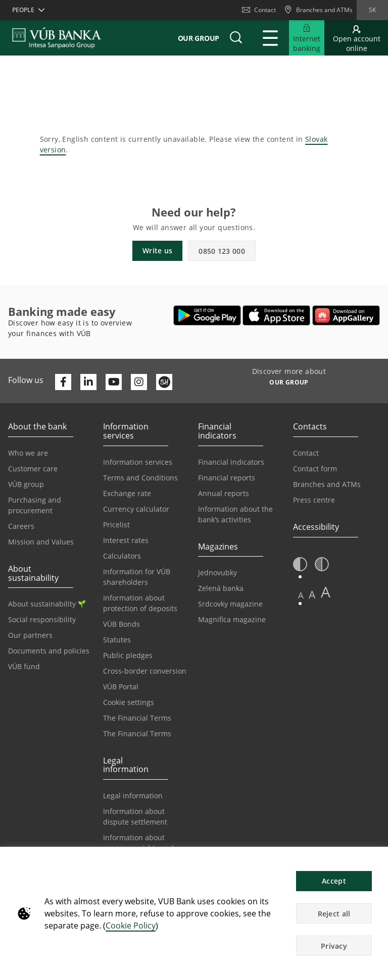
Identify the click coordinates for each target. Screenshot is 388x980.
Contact (259, 10)
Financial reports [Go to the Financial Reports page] (227, 478)
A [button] (301, 595)
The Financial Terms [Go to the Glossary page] (137, 733)
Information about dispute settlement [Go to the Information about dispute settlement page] (135, 816)
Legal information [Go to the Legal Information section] (133, 796)
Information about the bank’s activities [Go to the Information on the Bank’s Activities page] (235, 514)
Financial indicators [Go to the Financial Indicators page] (231, 462)
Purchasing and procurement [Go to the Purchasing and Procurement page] (35, 505)
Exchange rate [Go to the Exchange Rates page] (127, 493)
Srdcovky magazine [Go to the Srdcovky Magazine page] (230, 604)
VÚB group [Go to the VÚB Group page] (26, 484)
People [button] (23, 10)
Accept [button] (334, 881)
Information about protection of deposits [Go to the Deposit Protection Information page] (140, 603)
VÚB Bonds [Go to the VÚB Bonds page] (122, 624)
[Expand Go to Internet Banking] (307, 38)
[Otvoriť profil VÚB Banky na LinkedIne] (88, 382)
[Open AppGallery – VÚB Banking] (346, 315)
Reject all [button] (334, 914)
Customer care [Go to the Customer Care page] (33, 469)
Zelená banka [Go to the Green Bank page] (221, 588)
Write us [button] (157, 251)
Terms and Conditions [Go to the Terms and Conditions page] (140, 478)
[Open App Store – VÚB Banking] (277, 315)
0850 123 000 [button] (222, 251)
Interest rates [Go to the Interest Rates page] (126, 540)
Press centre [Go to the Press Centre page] (314, 500)
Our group (199, 38)
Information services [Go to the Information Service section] (138, 462)
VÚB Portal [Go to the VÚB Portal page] (121, 687)
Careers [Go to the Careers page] (21, 526)
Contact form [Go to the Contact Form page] (315, 469)
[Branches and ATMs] (318, 10)
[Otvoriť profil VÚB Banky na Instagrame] (139, 382)
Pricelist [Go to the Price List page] (116, 525)
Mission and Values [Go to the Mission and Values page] (41, 542)
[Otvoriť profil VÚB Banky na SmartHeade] (164, 382)
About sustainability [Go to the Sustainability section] (47, 604)
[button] (236, 38)
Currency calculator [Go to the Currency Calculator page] (136, 509)
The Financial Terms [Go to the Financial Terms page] (137, 718)
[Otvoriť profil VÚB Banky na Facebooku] (63, 382)
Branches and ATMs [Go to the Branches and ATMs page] (327, 484)
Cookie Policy (131, 925)
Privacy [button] (334, 946)
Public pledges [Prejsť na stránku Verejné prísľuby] (128, 655)
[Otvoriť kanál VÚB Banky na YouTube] (114, 382)
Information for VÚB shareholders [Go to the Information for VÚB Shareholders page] (137, 577)
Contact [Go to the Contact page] (306, 453)
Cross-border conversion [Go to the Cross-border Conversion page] (145, 671)
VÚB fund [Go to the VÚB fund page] (24, 666)
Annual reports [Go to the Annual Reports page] (224, 493)
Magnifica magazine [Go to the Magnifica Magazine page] (232, 619)
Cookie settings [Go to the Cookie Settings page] (129, 702)
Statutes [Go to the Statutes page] (117, 640)
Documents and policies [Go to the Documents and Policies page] (49, 651)
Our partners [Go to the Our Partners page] (30, 635)
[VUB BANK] (57, 38)
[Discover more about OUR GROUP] (289, 384)
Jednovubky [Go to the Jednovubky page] (217, 573)
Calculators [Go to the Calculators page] (122, 556)
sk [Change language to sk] (372, 10)
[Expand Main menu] (270, 38)
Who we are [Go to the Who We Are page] (28, 453)
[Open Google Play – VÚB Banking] (207, 315)
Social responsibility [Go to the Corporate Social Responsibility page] (42, 619)
